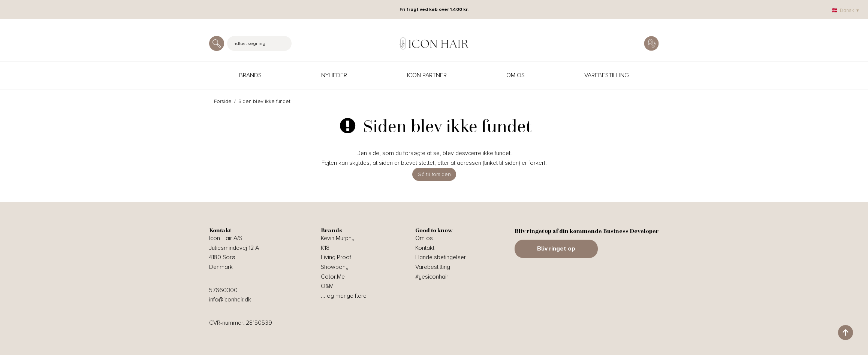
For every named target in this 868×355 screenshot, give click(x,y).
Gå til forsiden (434, 174)
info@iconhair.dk (230, 300)
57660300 (223, 290)
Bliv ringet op (556, 249)
